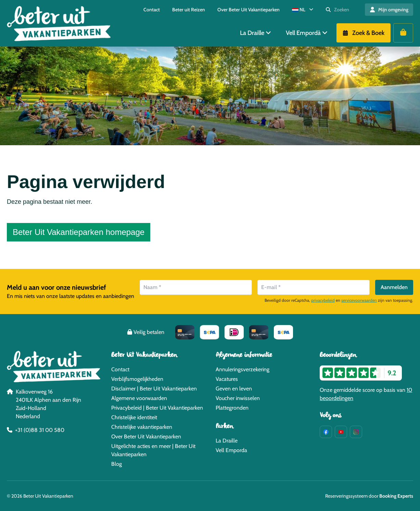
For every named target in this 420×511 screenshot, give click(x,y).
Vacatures (227, 379)
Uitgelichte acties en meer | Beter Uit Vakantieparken (153, 450)
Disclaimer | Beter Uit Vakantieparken (154, 389)
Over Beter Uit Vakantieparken (146, 437)
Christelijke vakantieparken (142, 427)
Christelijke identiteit (134, 417)
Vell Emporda (231, 450)
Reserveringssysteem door (369, 496)
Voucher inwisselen (238, 398)
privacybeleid (323, 300)
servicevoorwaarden (359, 300)
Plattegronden (232, 408)
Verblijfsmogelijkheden (137, 379)
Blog (117, 464)
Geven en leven (234, 389)
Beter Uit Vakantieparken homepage (79, 232)
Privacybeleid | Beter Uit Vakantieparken (157, 408)
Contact (120, 369)
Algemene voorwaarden (139, 398)
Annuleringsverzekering (243, 369)
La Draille (227, 441)
